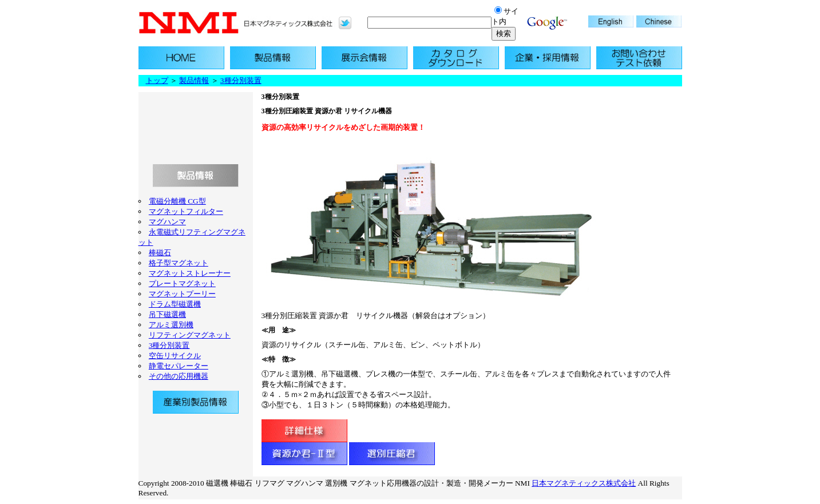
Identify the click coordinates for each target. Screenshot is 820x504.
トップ (157, 80)
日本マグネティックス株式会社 (584, 483)
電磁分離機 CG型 (177, 201)
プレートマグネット (182, 283)
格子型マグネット (179, 263)
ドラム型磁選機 (175, 304)
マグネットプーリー (182, 294)
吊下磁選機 (167, 314)
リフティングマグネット (190, 335)
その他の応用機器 (179, 376)
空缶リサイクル (175, 356)
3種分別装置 (241, 80)
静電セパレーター (179, 366)
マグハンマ (167, 222)
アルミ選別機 (171, 325)
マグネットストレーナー (190, 273)
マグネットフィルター (186, 211)
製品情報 (194, 80)
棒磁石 (160, 253)
